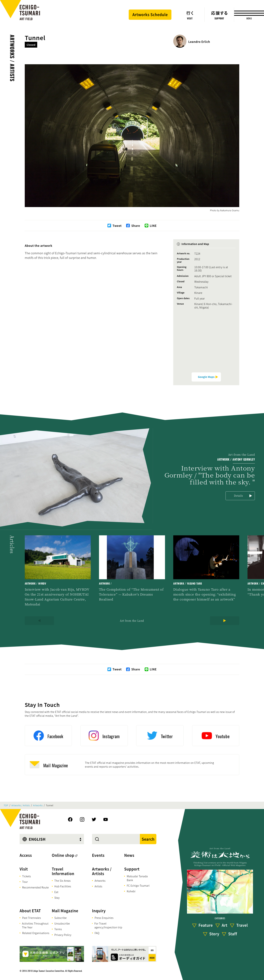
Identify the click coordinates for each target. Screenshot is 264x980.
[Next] (225, 621)
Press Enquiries (104, 918)
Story (214, 934)
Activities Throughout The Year (35, 925)
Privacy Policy (63, 935)
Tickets (27, 876)
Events (98, 855)
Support (132, 869)
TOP (6, 805)
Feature (206, 925)
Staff (233, 934)
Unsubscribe (62, 923)
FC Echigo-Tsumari (138, 886)
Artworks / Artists (12, 58)
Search (148, 839)
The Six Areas (63, 881)
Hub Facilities (63, 886)
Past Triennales (32, 918)
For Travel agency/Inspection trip (108, 925)
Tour (25, 882)
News (129, 855)
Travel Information (63, 871)
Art (224, 925)
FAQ (97, 933)
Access (26, 855)
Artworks (38, 805)
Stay (57, 898)
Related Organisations (36, 933)
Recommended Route (35, 887)
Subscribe (61, 918)
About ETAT (30, 911)
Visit (24, 869)
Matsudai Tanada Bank (137, 878)
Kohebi (131, 891)
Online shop (63, 855)
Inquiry (99, 911)
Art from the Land (132, 621)
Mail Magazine (65, 911)
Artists (98, 886)
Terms (58, 929)
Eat (56, 892)
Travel (242, 925)
